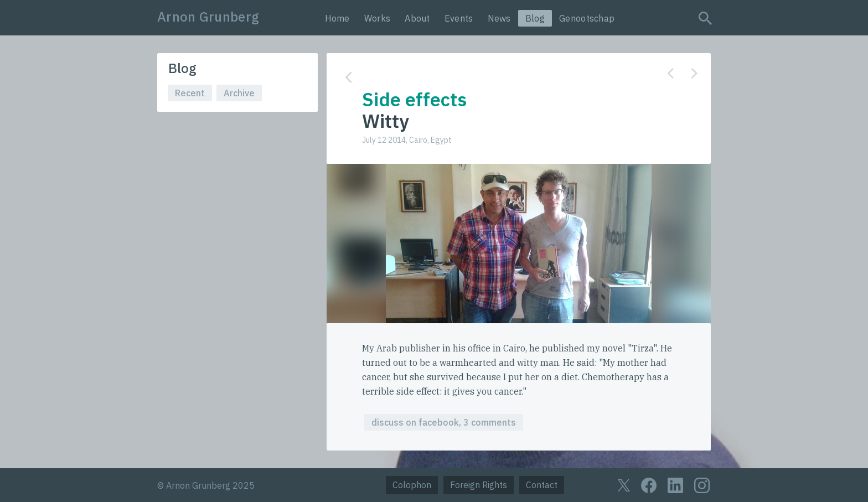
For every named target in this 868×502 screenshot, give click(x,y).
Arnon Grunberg (208, 17)
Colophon (412, 485)
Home (337, 18)
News (499, 18)
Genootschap (587, 18)
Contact (542, 485)
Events (459, 18)
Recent (190, 93)
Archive (239, 93)
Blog (535, 18)
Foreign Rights (479, 485)
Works (378, 18)
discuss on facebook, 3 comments (444, 422)
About (417, 18)
